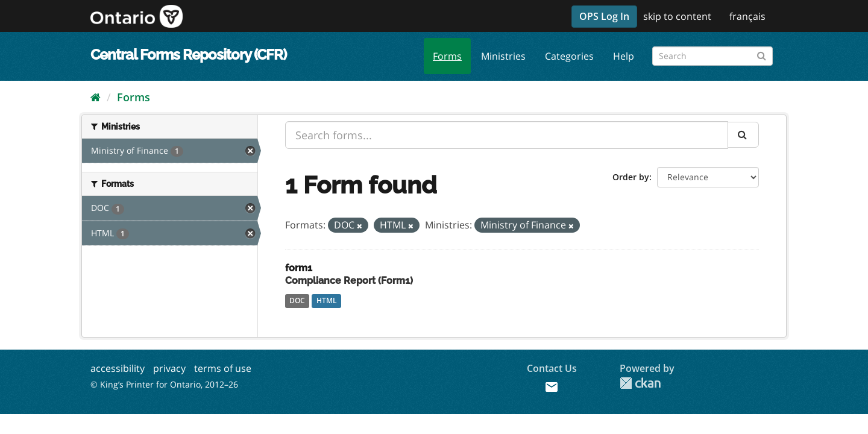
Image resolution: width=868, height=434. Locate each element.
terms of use (223, 368)
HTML (327, 300)
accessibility (118, 368)
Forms (447, 56)
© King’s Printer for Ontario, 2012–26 (164, 384)
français (747, 16)
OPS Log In (604, 16)
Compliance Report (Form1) (349, 281)
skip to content (677, 16)
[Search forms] (712, 56)
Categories (569, 56)
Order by (631, 177)
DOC (297, 300)
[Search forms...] (507, 135)
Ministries (503, 56)
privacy (169, 368)
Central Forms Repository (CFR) (188, 55)
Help (624, 56)
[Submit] (762, 54)
